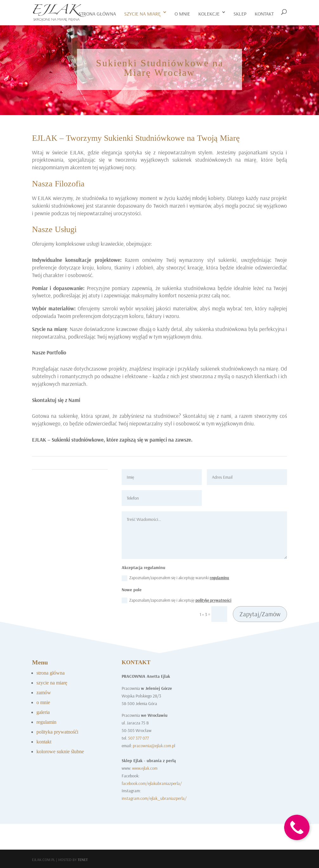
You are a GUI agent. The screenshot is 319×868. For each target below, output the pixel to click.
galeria (43, 712)
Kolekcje (209, 14)
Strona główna (97, 14)
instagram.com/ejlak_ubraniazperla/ (154, 798)
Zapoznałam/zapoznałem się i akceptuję (176, 601)
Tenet (83, 860)
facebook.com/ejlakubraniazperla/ (152, 783)
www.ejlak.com (145, 768)
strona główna (51, 673)
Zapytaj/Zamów (260, 614)
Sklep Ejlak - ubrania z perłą (149, 761)
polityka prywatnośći (57, 732)
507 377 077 (138, 738)
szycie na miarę (142, 14)
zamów (44, 693)
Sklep (240, 14)
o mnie (182, 14)
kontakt (264, 14)
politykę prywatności (213, 600)
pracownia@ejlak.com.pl (154, 746)
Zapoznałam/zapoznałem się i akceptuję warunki (175, 578)
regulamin (46, 722)
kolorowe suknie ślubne (60, 751)
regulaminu (219, 578)
